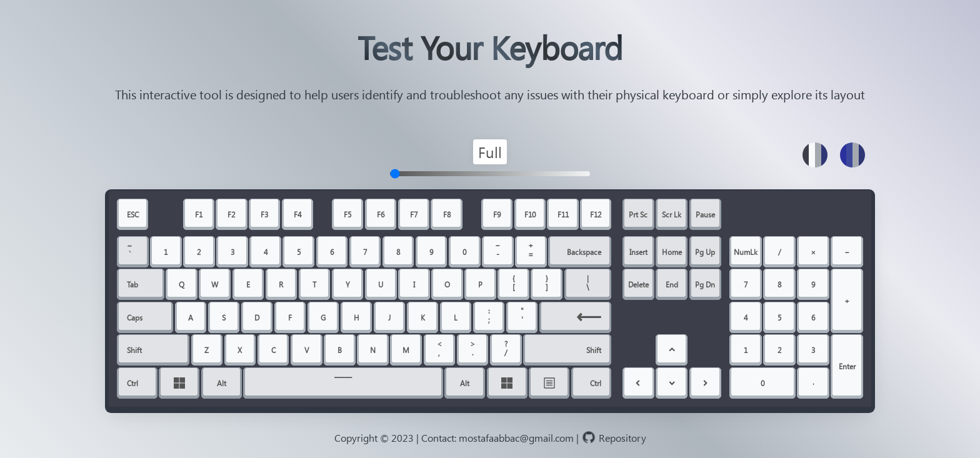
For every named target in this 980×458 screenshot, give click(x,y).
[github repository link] (622, 435)
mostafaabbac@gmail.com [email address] (516, 437)
